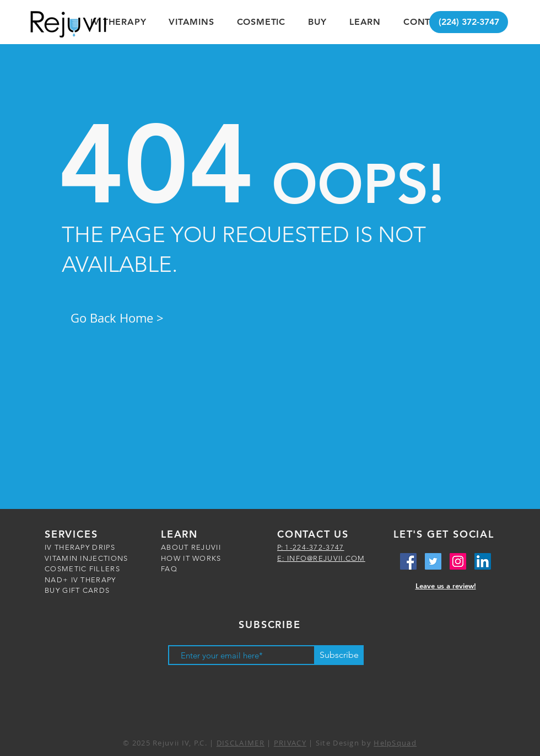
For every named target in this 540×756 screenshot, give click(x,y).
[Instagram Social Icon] (458, 561)
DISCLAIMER (241, 743)
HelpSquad (395, 743)
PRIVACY (290, 743)
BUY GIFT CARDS (77, 590)
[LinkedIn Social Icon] (483, 561)
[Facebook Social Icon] (408, 561)
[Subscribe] (339, 655)
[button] (118, 22)
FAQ (169, 569)
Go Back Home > (117, 318)
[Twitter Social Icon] (433, 561)
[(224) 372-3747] (469, 22)
